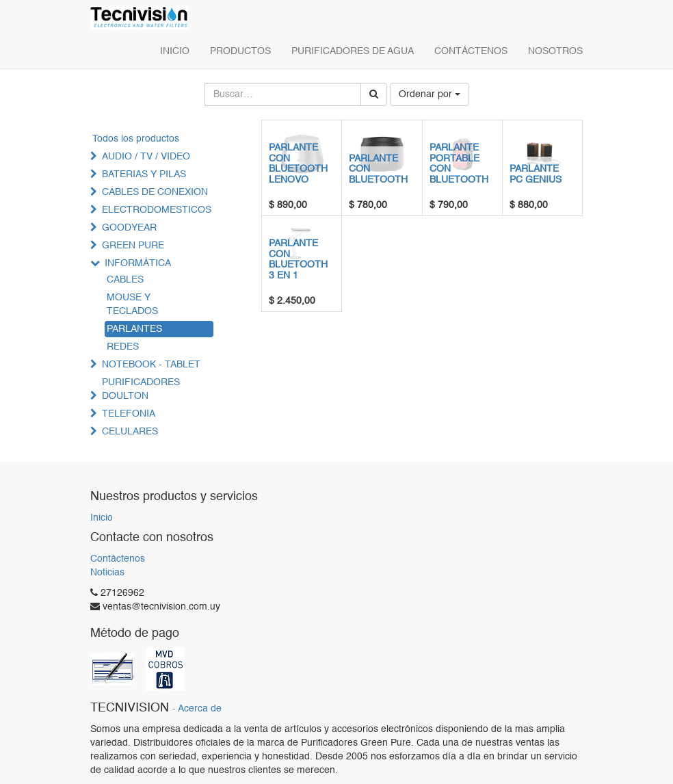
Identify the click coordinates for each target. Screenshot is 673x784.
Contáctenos (118, 559)
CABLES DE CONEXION (155, 192)
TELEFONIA (129, 414)
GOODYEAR (129, 228)
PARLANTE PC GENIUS (536, 174)
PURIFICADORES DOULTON (141, 389)
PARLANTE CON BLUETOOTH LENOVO (298, 164)
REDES (123, 347)
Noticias (107, 573)
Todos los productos (136, 139)
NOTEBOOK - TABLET (151, 365)
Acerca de (200, 709)
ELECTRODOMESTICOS (157, 210)
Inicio (102, 518)
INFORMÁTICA (138, 263)
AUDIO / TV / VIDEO (146, 157)
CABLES (125, 280)
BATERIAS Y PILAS (144, 174)
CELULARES (130, 432)
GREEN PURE (133, 246)
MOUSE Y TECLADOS (132, 304)
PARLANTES (134, 329)
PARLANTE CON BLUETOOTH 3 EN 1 (298, 259)
